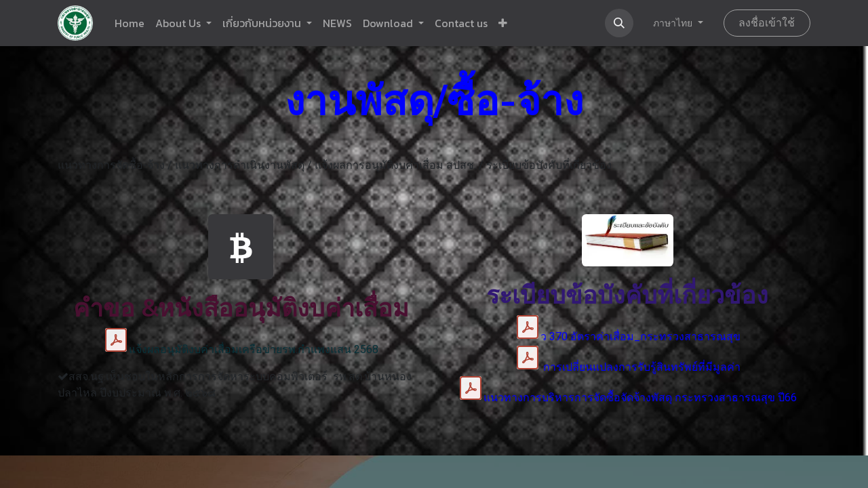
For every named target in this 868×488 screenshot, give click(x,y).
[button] (503, 23)
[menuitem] (130, 23)
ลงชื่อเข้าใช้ (767, 23)
